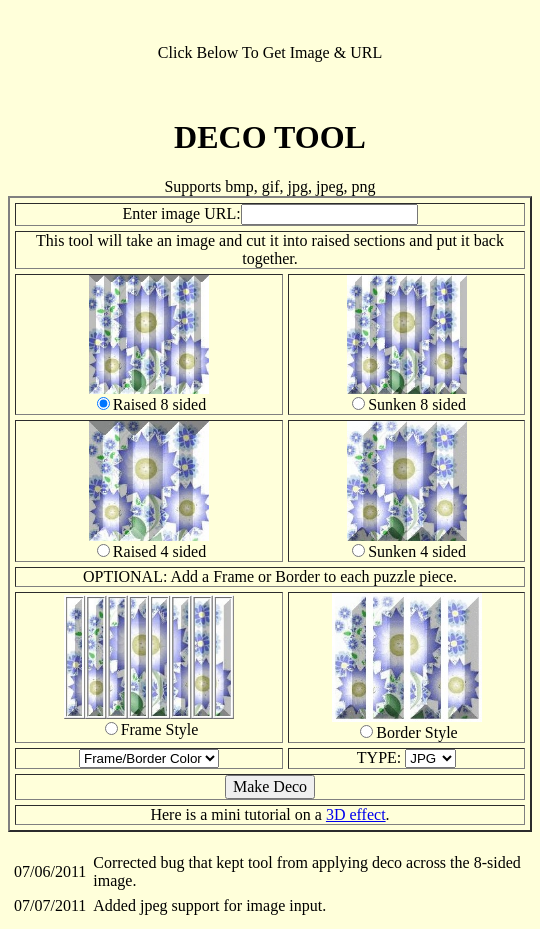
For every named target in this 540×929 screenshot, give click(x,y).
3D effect (356, 814)
